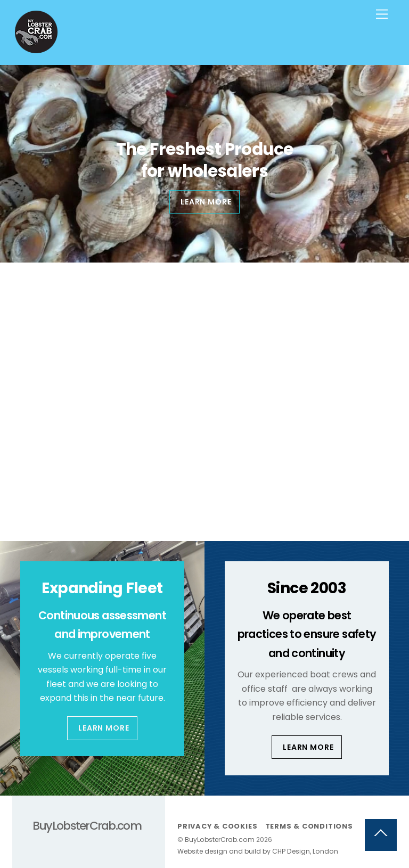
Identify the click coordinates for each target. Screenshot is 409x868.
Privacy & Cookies (217, 826)
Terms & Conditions (309, 826)
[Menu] (382, 15)
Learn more (206, 202)
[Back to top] (381, 835)
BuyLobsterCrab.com (220, 840)
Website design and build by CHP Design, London (258, 851)
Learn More (104, 728)
